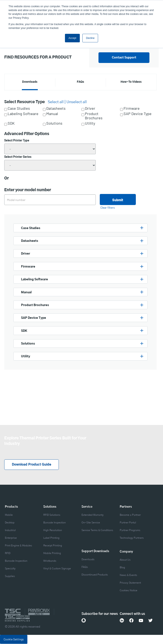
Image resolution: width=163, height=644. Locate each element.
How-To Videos (131, 82)
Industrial (10, 530)
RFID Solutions (52, 515)
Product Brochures (94, 116)
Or (6, 178)
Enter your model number (28, 190)
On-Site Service (91, 523)
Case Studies (19, 108)
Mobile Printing (52, 553)
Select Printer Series (18, 157)
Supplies (10, 576)
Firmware (132, 108)
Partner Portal (128, 523)
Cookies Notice (129, 591)
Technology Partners (132, 538)
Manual (52, 114)
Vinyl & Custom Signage (57, 569)
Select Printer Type (17, 140)
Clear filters (108, 207)
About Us (125, 560)
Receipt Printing (53, 546)
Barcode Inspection (16, 561)
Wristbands (50, 561)
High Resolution (53, 530)
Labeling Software (23, 114)
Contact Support (124, 58)
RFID (8, 553)
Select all (56, 102)
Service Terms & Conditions (97, 530)
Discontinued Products (95, 575)
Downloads (30, 82)
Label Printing (51, 538)
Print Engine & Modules (18, 546)
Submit (118, 200)
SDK (11, 123)
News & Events (128, 575)
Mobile (9, 515)
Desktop (10, 523)
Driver (90, 108)
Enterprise (11, 538)
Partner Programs (130, 530)
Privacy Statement (130, 583)
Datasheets (56, 108)
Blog (122, 568)
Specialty (10, 569)
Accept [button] (72, 38)
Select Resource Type (25, 102)
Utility (90, 123)
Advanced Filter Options (27, 134)
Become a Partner (130, 515)
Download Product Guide (33, 465)
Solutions (54, 123)
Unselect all (77, 102)
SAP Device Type (138, 114)
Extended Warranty (93, 515)
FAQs (80, 82)
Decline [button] (90, 38)
